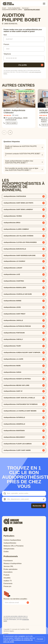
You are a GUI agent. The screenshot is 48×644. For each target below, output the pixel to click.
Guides (6, 552)
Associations (8, 572)
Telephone (7, 54)
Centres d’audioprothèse (12, 540)
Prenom (6, 44)
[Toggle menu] (44, 4)
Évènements (8, 583)
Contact (6, 634)
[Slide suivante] (10, 132)
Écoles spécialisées (10, 569)
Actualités (7, 578)
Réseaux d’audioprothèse (13, 563)
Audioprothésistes (10, 543)
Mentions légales (9, 631)
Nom (5, 35)
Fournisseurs (8, 561)
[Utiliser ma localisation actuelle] (44, 499)
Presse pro (7, 586)
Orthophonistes (9, 549)
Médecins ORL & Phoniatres (14, 546)
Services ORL (8, 566)
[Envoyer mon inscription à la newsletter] (28, 603)
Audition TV (8, 581)
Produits (6, 575)
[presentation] (19, 610)
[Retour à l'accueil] (16, 521)
